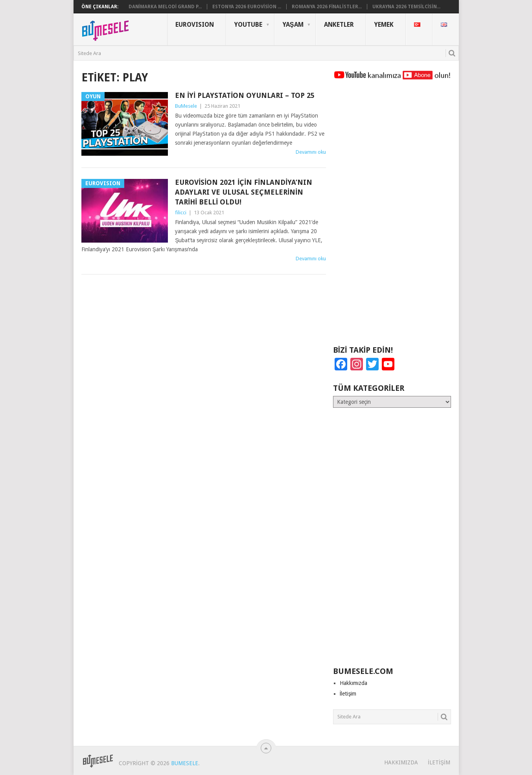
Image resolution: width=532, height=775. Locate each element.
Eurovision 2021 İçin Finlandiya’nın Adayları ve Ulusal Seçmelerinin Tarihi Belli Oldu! (244, 192)
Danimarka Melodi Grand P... (165, 7)
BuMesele (186, 106)
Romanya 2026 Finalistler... (327, 7)
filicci (181, 213)
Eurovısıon (195, 25)
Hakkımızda (353, 683)
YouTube (248, 25)
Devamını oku (311, 152)
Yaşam (293, 25)
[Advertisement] (392, 216)
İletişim (348, 694)
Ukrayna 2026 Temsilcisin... (406, 7)
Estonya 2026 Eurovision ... (247, 7)
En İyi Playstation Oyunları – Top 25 (245, 95)
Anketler (339, 25)
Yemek (384, 25)
